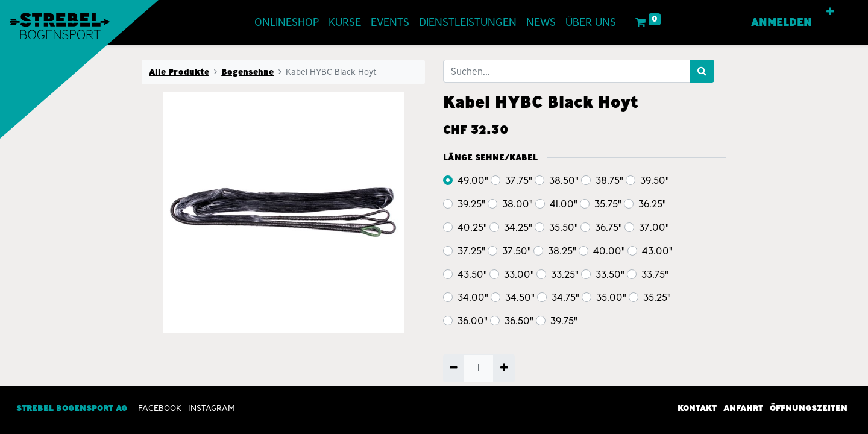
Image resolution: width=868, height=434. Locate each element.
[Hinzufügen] (504, 368)
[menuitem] (287, 23)
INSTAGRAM (212, 409)
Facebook (160, 409)
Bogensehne (247, 72)
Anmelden (782, 22)
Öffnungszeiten (809, 409)
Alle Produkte (179, 72)
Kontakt (697, 409)
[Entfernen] (454, 368)
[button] (830, 12)
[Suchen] (702, 71)
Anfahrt (743, 409)
